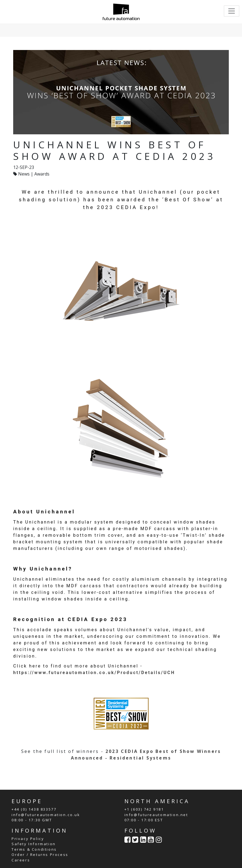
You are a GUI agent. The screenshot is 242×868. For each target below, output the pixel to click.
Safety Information (34, 844)
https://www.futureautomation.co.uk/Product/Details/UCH (94, 673)
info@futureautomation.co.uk (46, 815)
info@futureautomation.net (156, 815)
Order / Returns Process (40, 855)
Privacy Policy (28, 839)
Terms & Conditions (34, 849)
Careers (21, 860)
